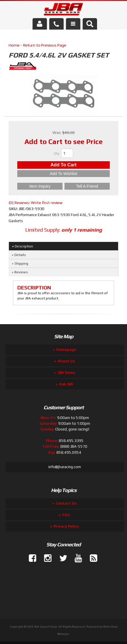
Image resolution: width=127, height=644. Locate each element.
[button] (90, 24)
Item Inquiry (40, 186)
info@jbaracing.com (65, 467)
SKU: (14, 209)
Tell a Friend (87, 186)
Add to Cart (63, 165)
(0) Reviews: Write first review (36, 203)
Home (14, 45)
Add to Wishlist (64, 174)
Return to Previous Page (45, 45)
